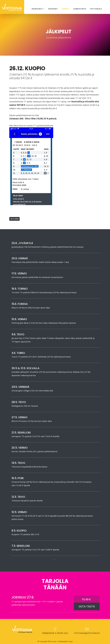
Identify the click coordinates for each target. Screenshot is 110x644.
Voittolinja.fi (96, 9)
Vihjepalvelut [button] (37, 9)
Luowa (54, 641)
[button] (55, 559)
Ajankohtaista (80, 9)
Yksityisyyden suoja (65, 641)
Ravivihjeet (53, 9)
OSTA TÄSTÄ (87, 606)
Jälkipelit (65, 9)
